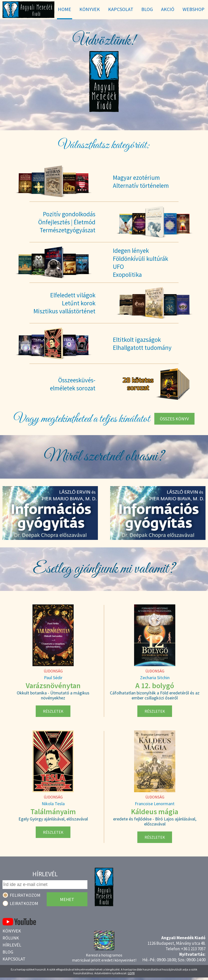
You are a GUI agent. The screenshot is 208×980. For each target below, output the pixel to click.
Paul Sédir (53, 678)
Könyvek (12, 931)
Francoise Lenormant (155, 804)
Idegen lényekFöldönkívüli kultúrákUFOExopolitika (140, 263)
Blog (8, 952)
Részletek (53, 711)
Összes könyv (174, 419)
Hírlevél (12, 945)
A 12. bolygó (155, 685)
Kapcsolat (14, 959)
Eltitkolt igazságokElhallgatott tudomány (142, 344)
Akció (168, 9)
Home (65, 9)
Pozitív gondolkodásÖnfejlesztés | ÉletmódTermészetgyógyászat (67, 222)
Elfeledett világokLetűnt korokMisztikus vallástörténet (64, 303)
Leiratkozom (24, 903)
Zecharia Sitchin (155, 678)
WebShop (194, 9)
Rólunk (11, 938)
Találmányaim (53, 811)
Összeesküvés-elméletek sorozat (73, 384)
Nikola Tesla (53, 804)
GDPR (131, 973)
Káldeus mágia (155, 811)
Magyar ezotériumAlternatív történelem (141, 182)
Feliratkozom (25, 895)
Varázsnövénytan (53, 685)
